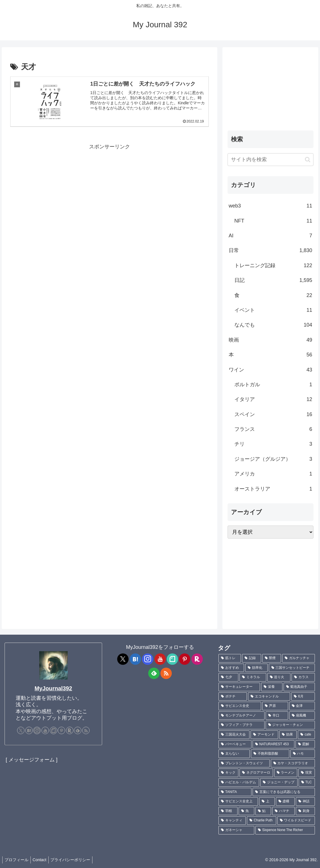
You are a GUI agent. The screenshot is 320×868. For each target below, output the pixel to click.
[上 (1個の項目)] (267, 801)
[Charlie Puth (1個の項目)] (261, 821)
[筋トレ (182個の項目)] (230, 658)
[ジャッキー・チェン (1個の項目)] (290, 725)
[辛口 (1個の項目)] (277, 716)
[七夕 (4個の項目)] (228, 677)
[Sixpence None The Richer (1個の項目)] (285, 830)
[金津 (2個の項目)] (302, 706)
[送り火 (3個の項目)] (279, 677)
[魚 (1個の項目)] (246, 811)
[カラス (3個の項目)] (303, 677)
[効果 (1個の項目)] (288, 735)
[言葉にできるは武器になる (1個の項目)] (284, 792)
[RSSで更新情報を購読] (86, 730)
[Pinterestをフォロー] (61, 730)
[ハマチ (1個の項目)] (283, 811)
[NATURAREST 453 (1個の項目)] (273, 744)
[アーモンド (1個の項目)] (264, 735)
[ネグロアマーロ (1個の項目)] (256, 773)
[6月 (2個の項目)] (303, 697)
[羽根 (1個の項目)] (228, 811)
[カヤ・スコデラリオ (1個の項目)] (293, 763)
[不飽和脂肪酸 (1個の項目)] (270, 754)
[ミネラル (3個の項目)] (253, 677)
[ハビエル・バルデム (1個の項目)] (239, 782)
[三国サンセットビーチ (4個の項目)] (292, 668)
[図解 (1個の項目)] (305, 744)
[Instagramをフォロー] (37, 730)
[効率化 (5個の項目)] (256, 668)
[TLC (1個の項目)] (307, 782)
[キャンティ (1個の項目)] (232, 821)
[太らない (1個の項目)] (234, 754)
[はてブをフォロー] (29, 730)
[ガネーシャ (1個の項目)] (236, 830)
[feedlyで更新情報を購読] (78, 730)
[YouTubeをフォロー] (45, 730)
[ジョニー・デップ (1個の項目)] (279, 782)
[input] (271, 160)
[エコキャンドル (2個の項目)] (269, 697)
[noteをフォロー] (53, 730)
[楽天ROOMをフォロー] (70, 730)
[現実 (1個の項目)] (307, 773)
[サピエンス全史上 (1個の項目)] (238, 801)
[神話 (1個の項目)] (305, 801)
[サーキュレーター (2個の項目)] (239, 687)
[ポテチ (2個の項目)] (233, 697)
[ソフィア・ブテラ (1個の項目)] (241, 725)
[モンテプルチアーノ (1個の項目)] (241, 716)
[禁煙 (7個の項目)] (272, 658)
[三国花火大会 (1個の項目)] (234, 735)
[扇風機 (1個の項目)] (302, 716)
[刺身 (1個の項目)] (305, 811)
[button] (308, 160)
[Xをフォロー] (21, 730)
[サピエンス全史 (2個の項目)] (240, 706)
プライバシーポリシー (75, 860)
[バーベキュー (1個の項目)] (235, 744)
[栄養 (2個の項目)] (272, 687)
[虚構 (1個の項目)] (285, 801)
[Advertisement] (110, 191)
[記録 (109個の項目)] (252, 658)
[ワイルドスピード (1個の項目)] (296, 821)
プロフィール (17, 860)
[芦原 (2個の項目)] (275, 706)
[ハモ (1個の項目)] (303, 754)
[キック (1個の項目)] (228, 773)
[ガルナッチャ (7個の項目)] (299, 658)
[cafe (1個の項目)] (306, 735)
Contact (42, 860)
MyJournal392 (53, 688)
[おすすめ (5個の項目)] (231, 668)
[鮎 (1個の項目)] (263, 811)
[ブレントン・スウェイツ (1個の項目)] (244, 763)
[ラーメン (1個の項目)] (286, 773)
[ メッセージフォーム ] (32, 760)
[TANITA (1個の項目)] (235, 792)
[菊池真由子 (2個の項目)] (299, 687)
